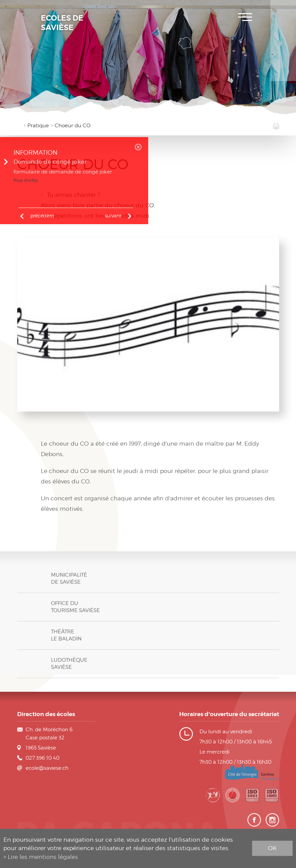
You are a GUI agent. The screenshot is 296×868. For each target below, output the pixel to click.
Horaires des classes (283, 51)
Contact (283, 71)
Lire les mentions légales (43, 857)
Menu (245, 17)
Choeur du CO (73, 126)
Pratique (38, 126)
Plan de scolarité (283, 30)
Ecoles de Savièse (62, 23)
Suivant (113, 216)
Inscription (283, 10)
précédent (42, 216)
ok (272, 848)
